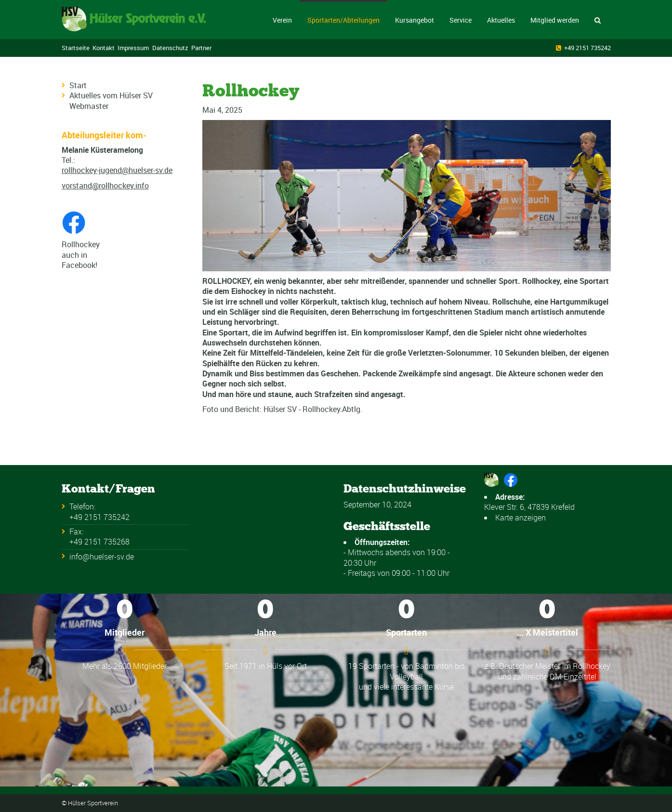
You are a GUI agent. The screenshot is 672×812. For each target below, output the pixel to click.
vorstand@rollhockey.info (105, 186)
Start (78, 85)
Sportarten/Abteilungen (343, 20)
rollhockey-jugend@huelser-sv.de (117, 170)
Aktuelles (501, 20)
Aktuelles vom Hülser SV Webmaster (111, 100)
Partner (201, 48)
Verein (282, 20)
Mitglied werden (555, 20)
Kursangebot (415, 20)
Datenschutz (170, 48)
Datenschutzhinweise (405, 488)
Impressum (133, 48)
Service (461, 20)
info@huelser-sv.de (102, 557)
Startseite (76, 48)
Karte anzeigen (520, 518)
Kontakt (104, 48)
